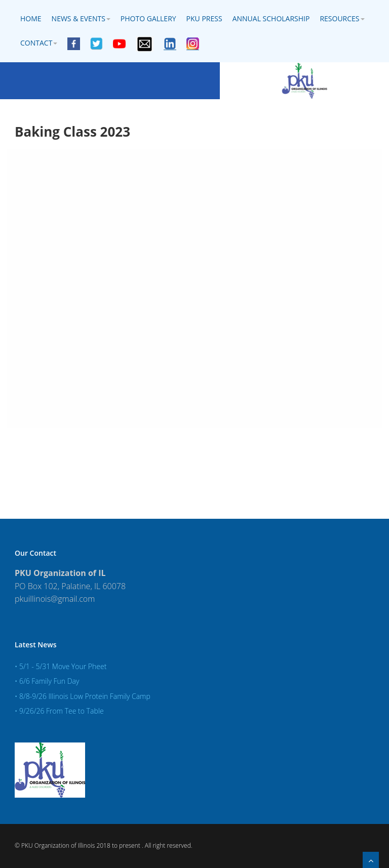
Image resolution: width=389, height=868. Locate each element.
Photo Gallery (148, 18)
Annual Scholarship (271, 18)
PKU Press (204, 18)
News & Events (81, 18)
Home (31, 18)
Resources (342, 18)
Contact (39, 43)
